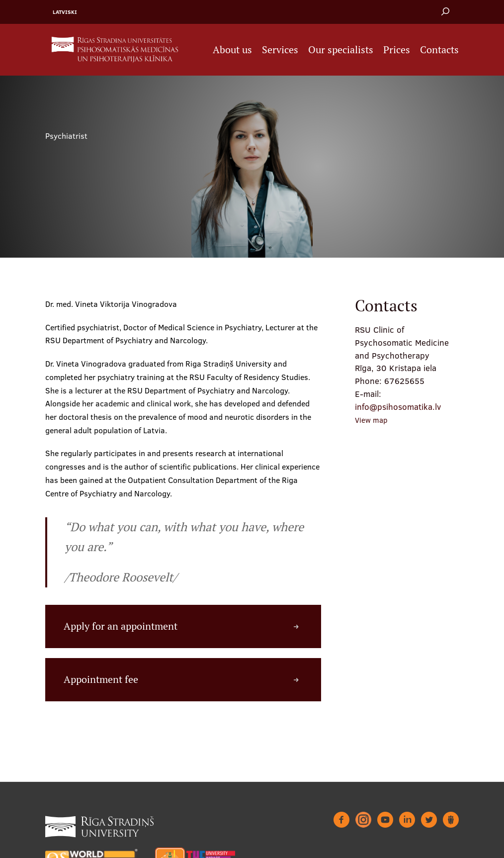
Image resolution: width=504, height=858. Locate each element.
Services (280, 50)
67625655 (404, 381)
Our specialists (341, 50)
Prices (397, 50)
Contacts (439, 50)
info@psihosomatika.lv (398, 407)
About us (232, 50)
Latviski (65, 12)
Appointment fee (101, 679)
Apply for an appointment (121, 626)
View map (371, 420)
